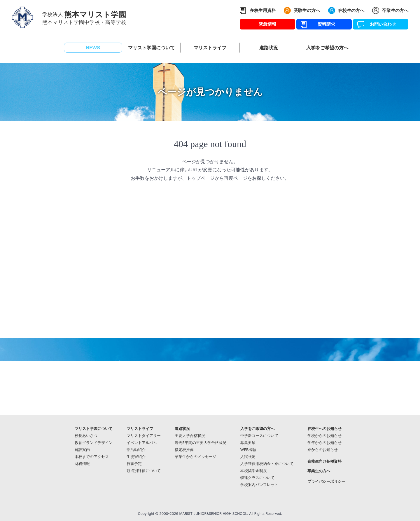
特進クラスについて (257, 478)
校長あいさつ (86, 436)
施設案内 (82, 450)
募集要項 (248, 443)
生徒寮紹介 (136, 457)
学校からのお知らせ (324, 436)
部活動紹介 (136, 450)
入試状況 (248, 457)
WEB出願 (248, 450)
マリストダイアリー (144, 436)
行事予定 (134, 464)
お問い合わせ (381, 24)
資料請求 (324, 24)
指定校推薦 (184, 450)
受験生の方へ (307, 10)
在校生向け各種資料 (324, 461)
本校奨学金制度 (254, 471)
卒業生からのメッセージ (196, 457)
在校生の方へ (351, 10)
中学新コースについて (259, 436)
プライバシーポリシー (326, 481)
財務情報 (82, 464)
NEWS (93, 48)
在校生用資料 (263, 10)
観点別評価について (144, 471)
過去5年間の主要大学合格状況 (201, 443)
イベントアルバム (142, 443)
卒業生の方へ (395, 10)
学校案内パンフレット (259, 485)
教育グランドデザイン (94, 443)
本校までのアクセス (92, 457)
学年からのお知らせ (324, 443)
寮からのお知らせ (323, 450)
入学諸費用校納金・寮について (267, 464)
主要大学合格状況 (190, 436)
